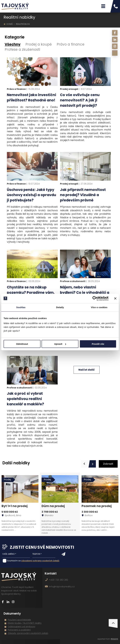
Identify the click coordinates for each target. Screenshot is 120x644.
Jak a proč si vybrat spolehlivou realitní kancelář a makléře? (25, 399)
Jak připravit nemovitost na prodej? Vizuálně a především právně (83, 195)
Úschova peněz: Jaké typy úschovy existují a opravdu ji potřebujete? (31, 195)
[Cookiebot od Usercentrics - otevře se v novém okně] (95, 298)
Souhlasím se (14, 561)
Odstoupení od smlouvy (22, 626)
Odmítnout (22, 344)
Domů (10, 24)
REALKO (114, 639)
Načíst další (87, 370)
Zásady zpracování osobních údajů (28, 633)
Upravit (60, 344)
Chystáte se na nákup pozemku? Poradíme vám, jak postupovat (31, 292)
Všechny (13, 44)
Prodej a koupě (39, 44)
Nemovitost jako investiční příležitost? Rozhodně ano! (31, 97)
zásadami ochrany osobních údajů (40, 561)
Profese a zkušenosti (22, 49)
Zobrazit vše (108, 465)
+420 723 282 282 (59, 580)
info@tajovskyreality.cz (62, 587)
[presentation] (85, 464)
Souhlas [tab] (21, 307)
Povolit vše (98, 344)
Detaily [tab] (60, 307)
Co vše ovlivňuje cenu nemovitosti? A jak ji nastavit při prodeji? (80, 100)
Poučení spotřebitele (19, 620)
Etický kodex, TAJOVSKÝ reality (25, 623)
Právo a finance (71, 44)
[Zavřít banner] (115, 298)
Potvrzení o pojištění (19, 630)
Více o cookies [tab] (99, 307)
